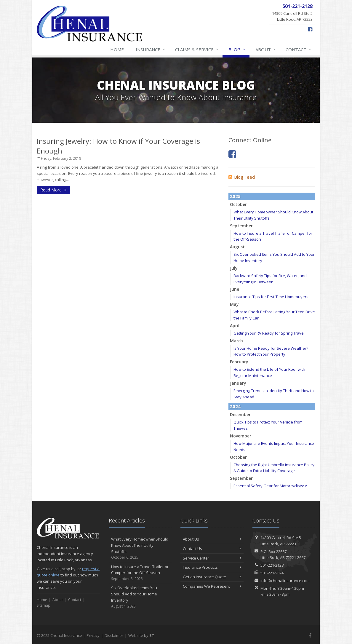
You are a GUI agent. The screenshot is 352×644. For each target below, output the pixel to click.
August (237, 247)
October (238, 204)
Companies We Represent (212, 586)
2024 (235, 406)
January (238, 383)
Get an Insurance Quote (212, 577)
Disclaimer (114, 635)
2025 (235, 196)
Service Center (212, 558)
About (266, 49)
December (240, 414)
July (234, 268)
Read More (53, 190)
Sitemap (44, 605)
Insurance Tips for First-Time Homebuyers (271, 297)
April (235, 326)
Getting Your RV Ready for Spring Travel (269, 333)
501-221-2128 (272, 565)
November (241, 436)
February (239, 362)
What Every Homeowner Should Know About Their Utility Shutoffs (140, 548)
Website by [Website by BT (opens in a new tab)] (141, 635)
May (234, 304)
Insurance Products (212, 567)
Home (117, 49)
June (235, 289)
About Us (212, 539)
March (236, 341)
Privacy (93, 635)
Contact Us (212, 549)
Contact (299, 49)
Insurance (151, 49)
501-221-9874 (272, 573)
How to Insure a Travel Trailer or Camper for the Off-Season (140, 573)
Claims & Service (197, 49)
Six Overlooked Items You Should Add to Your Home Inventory (140, 597)
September (241, 226)
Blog (237, 49)
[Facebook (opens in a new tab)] (310, 29)
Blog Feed (242, 177)
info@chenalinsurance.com (285, 581)
